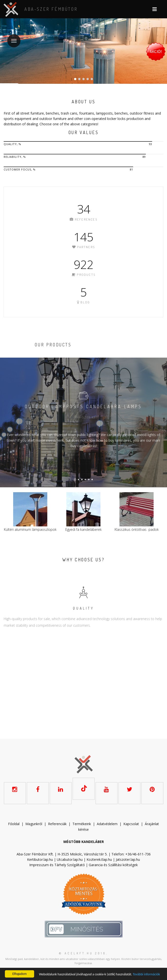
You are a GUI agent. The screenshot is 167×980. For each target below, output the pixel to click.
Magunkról (34, 824)
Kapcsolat (131, 824)
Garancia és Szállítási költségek (113, 865)
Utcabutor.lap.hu (70, 859)
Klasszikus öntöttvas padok (137, 529)
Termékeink (82, 824)
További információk (146, 974)
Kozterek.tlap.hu (99, 859)
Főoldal (14, 824)
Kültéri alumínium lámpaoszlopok (30, 529)
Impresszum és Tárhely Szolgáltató (57, 865)
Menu (12, 38)
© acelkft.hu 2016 (83, 953)
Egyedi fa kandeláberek (83, 529)
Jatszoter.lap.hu (128, 859)
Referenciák (57, 824)
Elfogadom (20, 974)
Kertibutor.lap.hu (40, 859)
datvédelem (108, 824)
